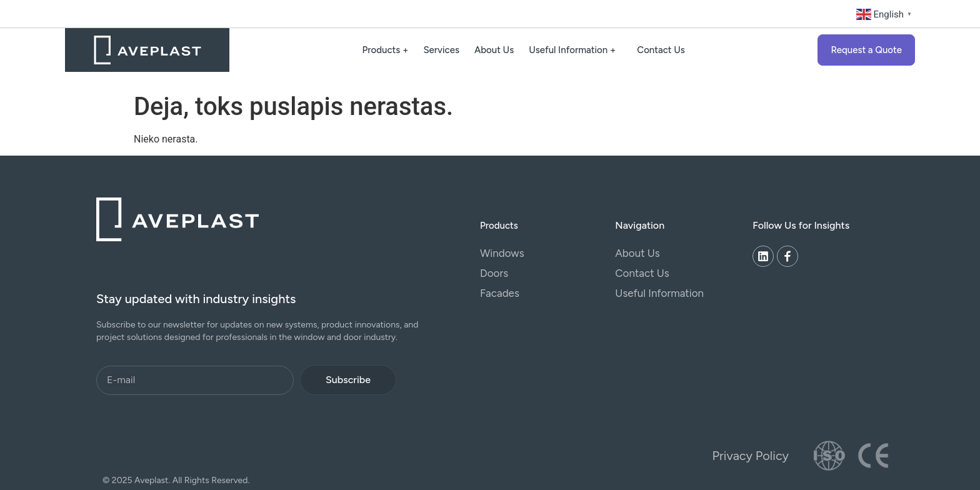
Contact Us (661, 50)
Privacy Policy (751, 456)
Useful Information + (575, 50)
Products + (386, 50)
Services (441, 50)
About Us (494, 50)
